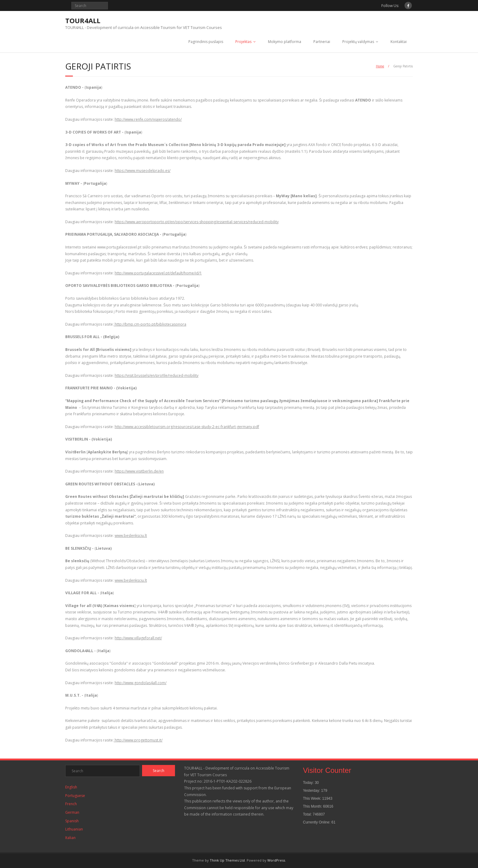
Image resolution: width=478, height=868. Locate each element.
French (71, 804)
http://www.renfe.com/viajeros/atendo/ (148, 119)
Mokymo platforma (285, 42)
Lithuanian (74, 829)
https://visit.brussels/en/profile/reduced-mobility (157, 375)
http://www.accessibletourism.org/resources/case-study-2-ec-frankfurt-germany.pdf (187, 427)
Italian (70, 838)
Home (380, 66)
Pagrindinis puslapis (206, 42)
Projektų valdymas (358, 42)
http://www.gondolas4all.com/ (141, 683)
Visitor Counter (327, 770)
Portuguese (75, 796)
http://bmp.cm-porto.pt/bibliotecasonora (150, 324)
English (71, 787)
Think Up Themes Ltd (227, 860)
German (72, 812)
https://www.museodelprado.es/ (143, 171)
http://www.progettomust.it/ (138, 740)
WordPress (276, 860)
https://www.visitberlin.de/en (139, 471)
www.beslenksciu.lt (131, 536)
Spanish (72, 821)
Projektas (243, 42)
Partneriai (322, 42)
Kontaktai (399, 42)
